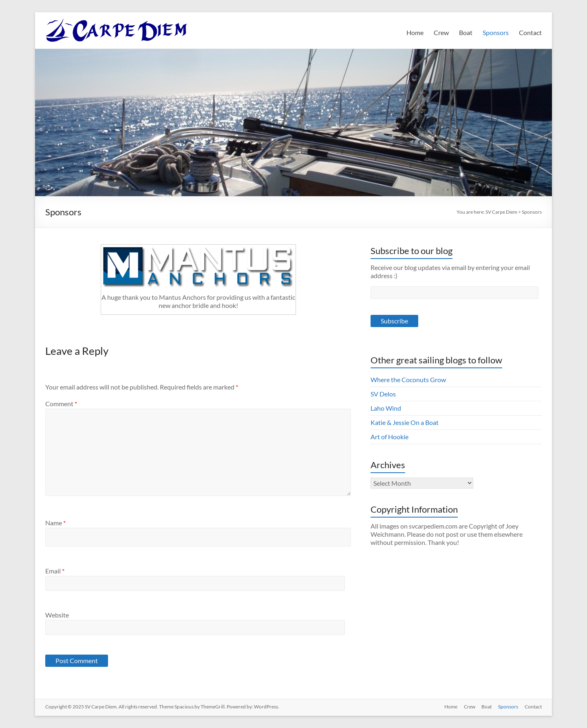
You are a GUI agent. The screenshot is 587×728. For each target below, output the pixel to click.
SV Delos (383, 394)
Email (55, 571)
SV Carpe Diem (501, 212)
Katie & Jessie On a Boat (405, 422)
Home (415, 32)
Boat (466, 32)
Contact (530, 32)
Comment (61, 404)
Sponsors (496, 32)
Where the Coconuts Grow (408, 379)
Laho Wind (386, 408)
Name (55, 523)
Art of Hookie (389, 437)
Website (57, 615)
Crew (441, 32)
